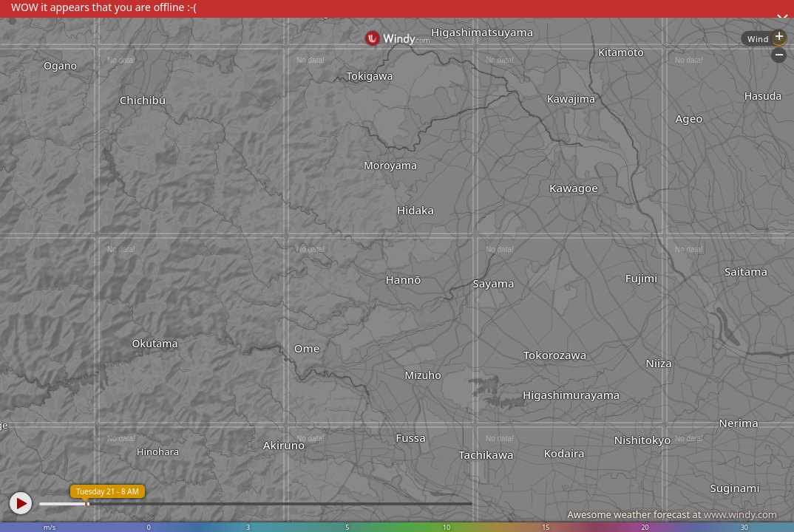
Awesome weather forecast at (672, 514)
